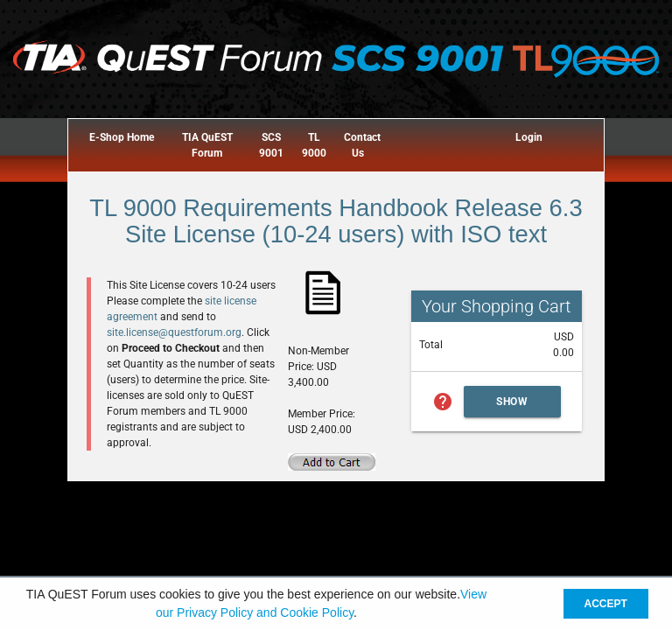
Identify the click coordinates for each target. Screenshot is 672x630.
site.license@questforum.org (174, 332)
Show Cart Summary (513, 406)
